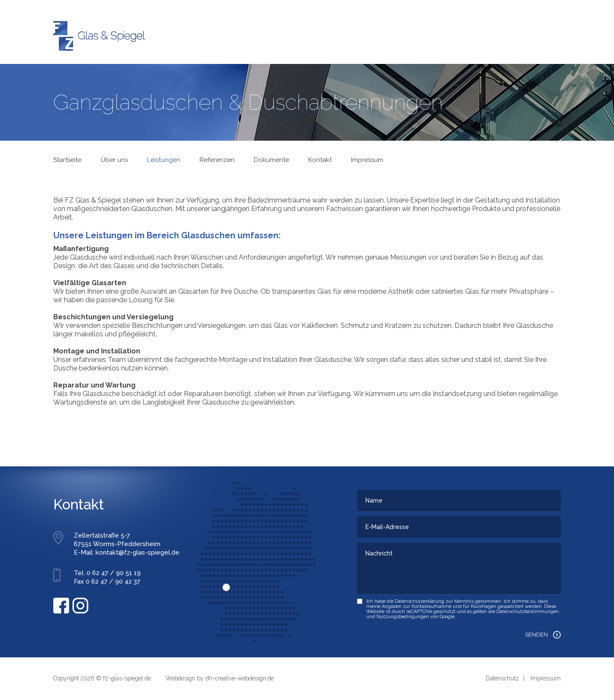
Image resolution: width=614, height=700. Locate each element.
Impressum (367, 160)
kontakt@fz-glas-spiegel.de (138, 552)
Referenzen (217, 160)
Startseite (67, 160)
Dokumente (271, 160)
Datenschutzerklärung (420, 601)
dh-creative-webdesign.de (240, 678)
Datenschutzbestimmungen (528, 612)
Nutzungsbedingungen (403, 617)
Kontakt (320, 160)
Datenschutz (502, 678)
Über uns (114, 160)
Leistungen (164, 160)
